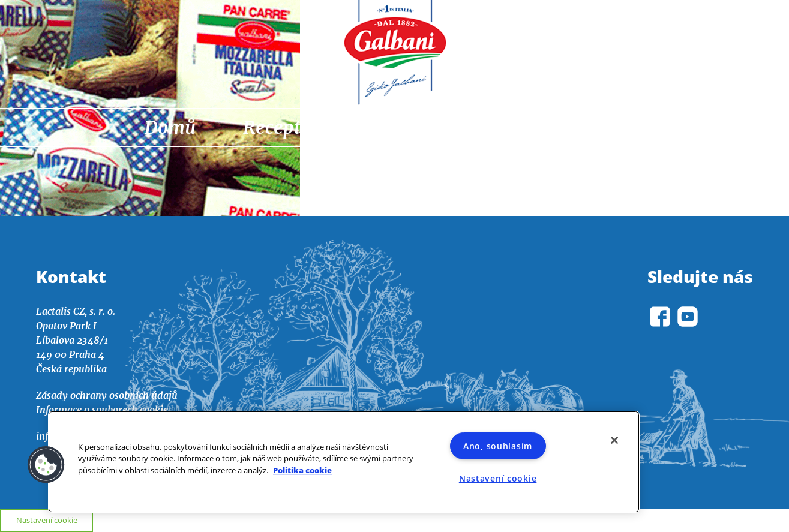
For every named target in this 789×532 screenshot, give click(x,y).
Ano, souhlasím (498, 446)
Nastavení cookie (47, 520)
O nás (621, 127)
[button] (46, 465)
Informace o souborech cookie (102, 410)
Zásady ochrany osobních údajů (107, 395)
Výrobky (516, 127)
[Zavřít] (614, 440)
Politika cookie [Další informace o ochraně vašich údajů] (302, 470)
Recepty (277, 127)
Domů (170, 127)
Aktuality (396, 127)
